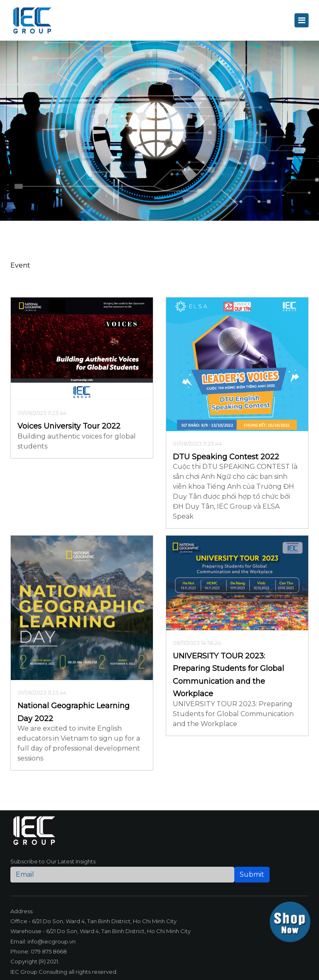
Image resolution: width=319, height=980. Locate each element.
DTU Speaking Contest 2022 (226, 457)
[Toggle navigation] (302, 20)
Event (20, 265)
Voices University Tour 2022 (69, 426)
